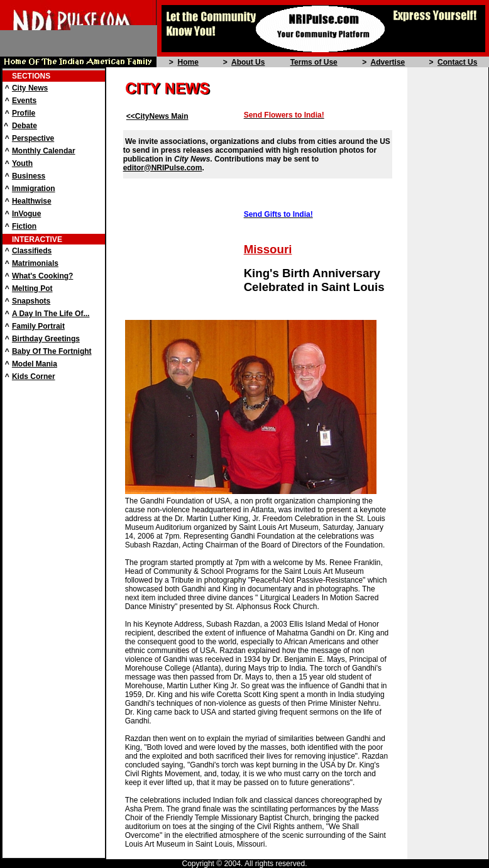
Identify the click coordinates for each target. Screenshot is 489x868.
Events (24, 101)
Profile (24, 113)
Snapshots (31, 301)
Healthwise (32, 201)
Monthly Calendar (44, 151)
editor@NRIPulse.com (163, 168)
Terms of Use (314, 62)
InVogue (26, 214)
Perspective (33, 138)
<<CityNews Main (157, 116)
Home (188, 62)
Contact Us (457, 62)
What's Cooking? (43, 276)
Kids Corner (34, 376)
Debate (25, 126)
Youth (22, 163)
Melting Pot (32, 288)
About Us (248, 62)
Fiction (24, 226)
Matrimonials (35, 263)
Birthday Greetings (46, 339)
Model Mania (35, 364)
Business (29, 176)
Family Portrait (38, 326)
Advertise (388, 62)
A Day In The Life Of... (51, 314)
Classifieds (32, 251)
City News (30, 88)
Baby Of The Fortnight (52, 351)
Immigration (34, 189)
